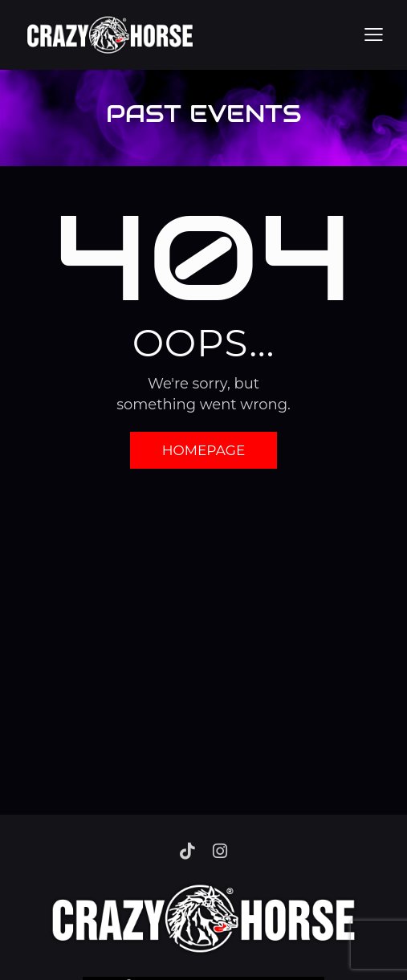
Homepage (204, 450)
